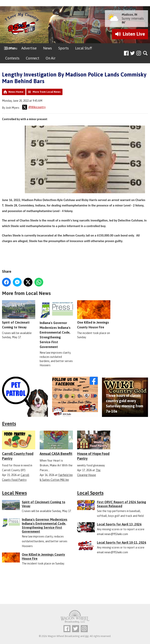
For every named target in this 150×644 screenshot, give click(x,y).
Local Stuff (84, 48)
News (47, 48)
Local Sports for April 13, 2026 (119, 524)
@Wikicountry (34, 107)
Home (10, 48)
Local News (14, 493)
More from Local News (47, 92)
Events (9, 424)
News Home (16, 92)
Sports (63, 48)
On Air (51, 58)
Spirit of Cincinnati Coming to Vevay (19, 314)
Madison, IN (129, 15)
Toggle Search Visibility (145, 53)
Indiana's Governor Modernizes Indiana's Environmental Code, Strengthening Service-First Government (56, 324)
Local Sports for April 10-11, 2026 (122, 542)
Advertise (29, 48)
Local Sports (90, 493)
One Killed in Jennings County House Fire (94, 314)
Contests (12, 58)
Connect (33, 58)
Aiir (87, 636)
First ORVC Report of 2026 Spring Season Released (121, 504)
